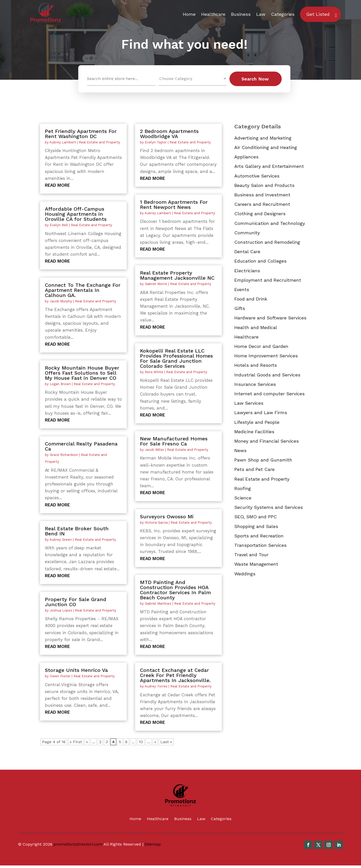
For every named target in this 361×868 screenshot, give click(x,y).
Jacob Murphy (61, 301)
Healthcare (213, 14)
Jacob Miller (154, 450)
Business (241, 14)
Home (189, 14)
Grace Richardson (64, 455)
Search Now (255, 79)
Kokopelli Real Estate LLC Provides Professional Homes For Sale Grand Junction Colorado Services (176, 358)
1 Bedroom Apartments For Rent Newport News (174, 205)
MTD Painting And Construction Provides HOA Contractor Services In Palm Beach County (175, 590)
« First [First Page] (76, 742)
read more (57, 185)
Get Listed (318, 14)
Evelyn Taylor (156, 142)
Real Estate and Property (99, 142)
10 (141, 742)
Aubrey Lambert (63, 142)
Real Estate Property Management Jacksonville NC (177, 275)
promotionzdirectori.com (78, 844)
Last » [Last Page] (166, 742)
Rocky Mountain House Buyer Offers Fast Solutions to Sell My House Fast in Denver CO (82, 373)
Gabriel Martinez (158, 603)
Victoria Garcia (156, 523)
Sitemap (153, 844)
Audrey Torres (156, 686)
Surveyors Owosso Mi (167, 517)
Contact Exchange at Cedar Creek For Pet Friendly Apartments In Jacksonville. (175, 675)
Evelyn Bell (59, 225)
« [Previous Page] (87, 742)
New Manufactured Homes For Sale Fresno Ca (174, 441)
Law (261, 14)
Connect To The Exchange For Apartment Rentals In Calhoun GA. (83, 290)
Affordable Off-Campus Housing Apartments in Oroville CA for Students (76, 214)
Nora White (154, 372)
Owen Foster (60, 676)
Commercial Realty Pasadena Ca (81, 446)
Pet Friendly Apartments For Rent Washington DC (81, 134)
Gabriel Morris (156, 284)
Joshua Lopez (61, 610)
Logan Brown (60, 384)
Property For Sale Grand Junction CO (76, 602)
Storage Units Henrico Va (76, 670)
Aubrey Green (61, 540)
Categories (283, 14)
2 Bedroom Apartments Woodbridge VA (169, 134)
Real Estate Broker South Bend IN (77, 531)
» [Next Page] (155, 742)
